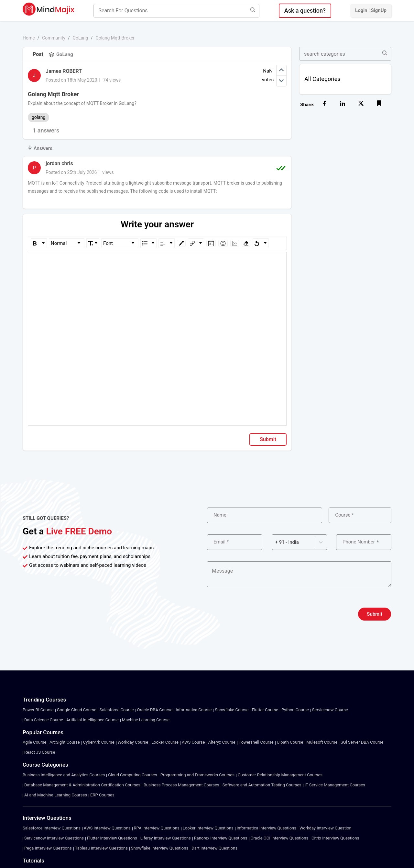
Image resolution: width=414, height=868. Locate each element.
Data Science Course (44, 720)
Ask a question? (305, 11)
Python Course (295, 710)
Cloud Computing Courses (132, 775)
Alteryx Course (222, 742)
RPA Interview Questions (157, 828)
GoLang (80, 38)
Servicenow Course (330, 710)
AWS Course (193, 742)
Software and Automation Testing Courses (262, 785)
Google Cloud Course (77, 710)
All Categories (322, 79)
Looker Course (165, 742)
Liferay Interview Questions (166, 838)
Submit (268, 439)
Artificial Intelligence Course (93, 720)
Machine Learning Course (146, 720)
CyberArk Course (99, 742)
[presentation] (256, 614)
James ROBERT (64, 71)
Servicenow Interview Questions (54, 838)
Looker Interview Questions (208, 828)
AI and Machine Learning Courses (56, 795)
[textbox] (157, 262)
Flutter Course (265, 710)
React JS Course (40, 752)
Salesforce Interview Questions (52, 828)
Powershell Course (256, 742)
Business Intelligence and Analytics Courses (64, 775)
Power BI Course (38, 710)
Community (54, 38)
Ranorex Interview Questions (221, 838)
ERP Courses (102, 795)
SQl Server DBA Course (362, 742)
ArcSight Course (65, 742)
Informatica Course (194, 710)
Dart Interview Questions (214, 848)
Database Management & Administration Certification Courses (82, 785)
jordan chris (59, 163)
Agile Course (34, 742)
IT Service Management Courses (335, 785)
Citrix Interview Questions (335, 838)
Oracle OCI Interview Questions (280, 838)
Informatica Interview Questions (267, 828)
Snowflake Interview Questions (160, 848)
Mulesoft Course (322, 742)
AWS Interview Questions (107, 828)
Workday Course (133, 742)
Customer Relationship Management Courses (280, 775)
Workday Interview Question (326, 828)
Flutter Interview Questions (112, 838)
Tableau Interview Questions (101, 848)
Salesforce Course (117, 710)
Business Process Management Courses (181, 785)
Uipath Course (290, 742)
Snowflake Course (232, 710)
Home (29, 38)
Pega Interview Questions (48, 848)
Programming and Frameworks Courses (197, 775)
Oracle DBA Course (155, 710)
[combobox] (276, 542)
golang (38, 117)
